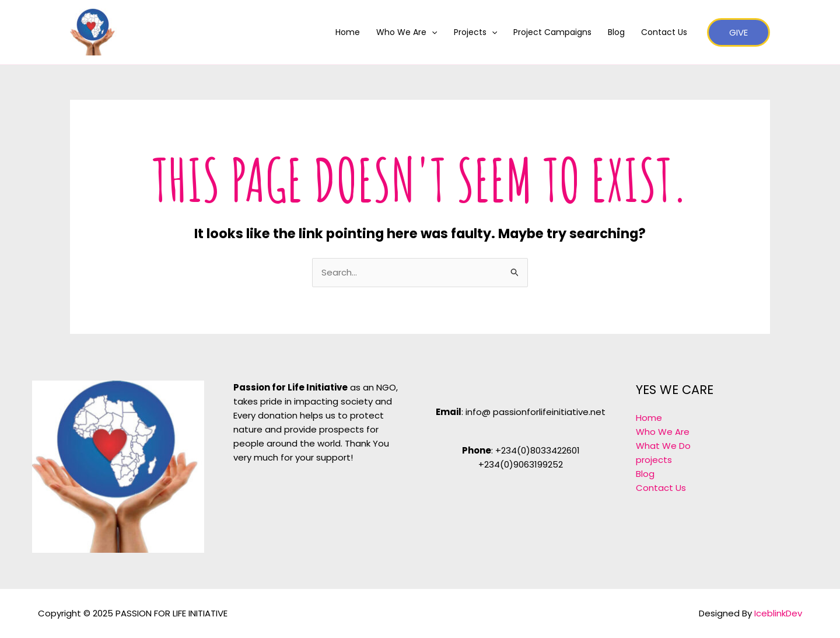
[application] (432, 32)
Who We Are (407, 32)
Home (348, 32)
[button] (738, 32)
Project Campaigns (552, 32)
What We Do (663, 446)
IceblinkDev (778, 613)
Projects (475, 32)
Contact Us (664, 32)
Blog (616, 32)
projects (654, 460)
